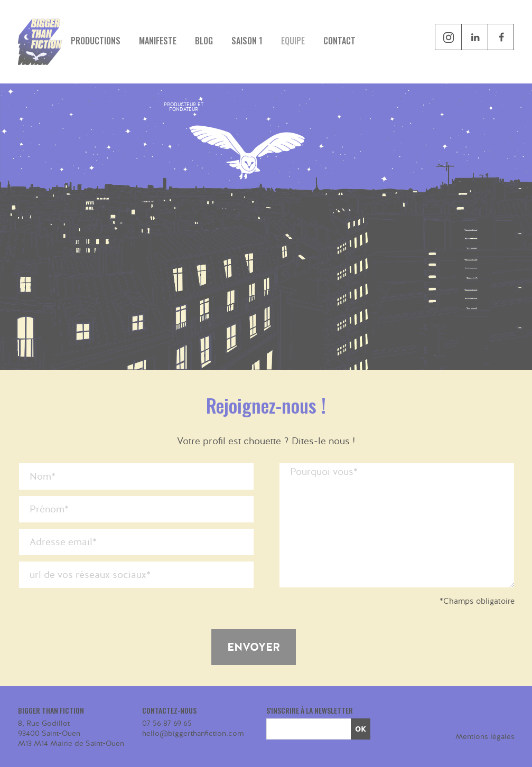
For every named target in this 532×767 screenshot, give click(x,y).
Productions (96, 41)
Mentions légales (485, 737)
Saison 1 (247, 41)
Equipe (293, 41)
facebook (514, 38)
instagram (448, 37)
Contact (339, 41)
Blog (204, 41)
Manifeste (158, 41)
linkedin (474, 37)
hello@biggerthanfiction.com (193, 733)
